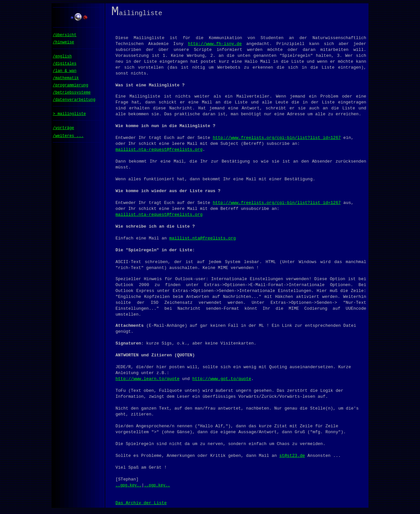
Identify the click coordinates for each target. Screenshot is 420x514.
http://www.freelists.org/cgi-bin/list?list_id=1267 (277, 140)
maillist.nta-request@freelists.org (159, 152)
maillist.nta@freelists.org (203, 241)
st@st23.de (292, 458)
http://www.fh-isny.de (215, 46)
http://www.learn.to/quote (147, 381)
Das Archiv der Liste (141, 505)
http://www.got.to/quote (222, 381)
